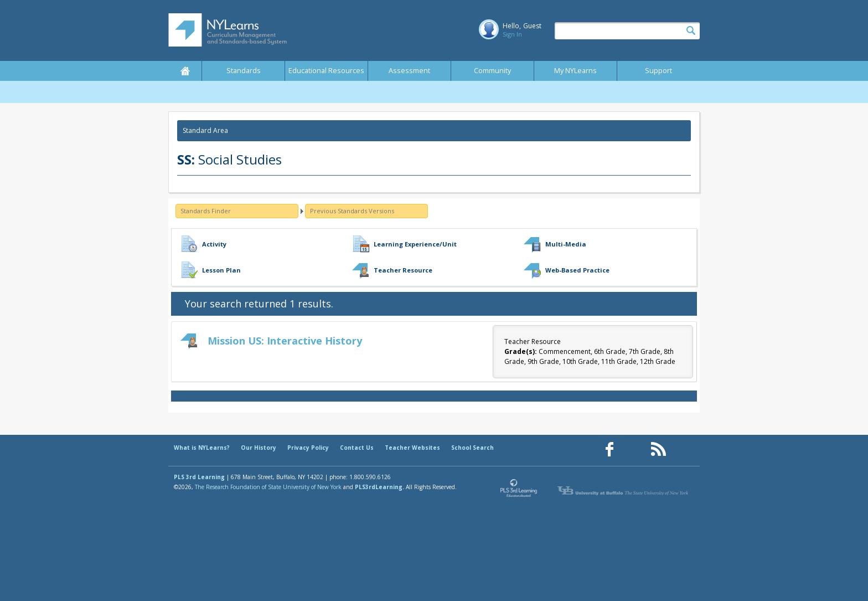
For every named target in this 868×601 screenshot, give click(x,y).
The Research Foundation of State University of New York (268, 487)
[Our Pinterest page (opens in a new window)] (634, 450)
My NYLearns (575, 71)
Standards (244, 71)
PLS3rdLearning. (379, 487)
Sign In (512, 34)
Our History (259, 448)
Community (492, 71)
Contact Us (357, 448)
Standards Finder (206, 211)
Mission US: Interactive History (285, 341)
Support (658, 71)
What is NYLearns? (202, 448)
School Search (472, 448)
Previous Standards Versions (352, 211)
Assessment (409, 71)
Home (185, 71)
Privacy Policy (308, 448)
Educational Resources (326, 71)
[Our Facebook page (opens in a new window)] (609, 450)
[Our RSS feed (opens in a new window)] (658, 450)
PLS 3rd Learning (199, 477)
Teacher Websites (412, 448)
